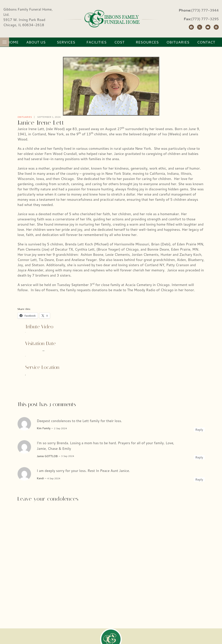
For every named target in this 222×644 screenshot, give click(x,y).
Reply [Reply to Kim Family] (199, 430)
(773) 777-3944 (205, 10)
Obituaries (25, 117)
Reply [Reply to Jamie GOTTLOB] (199, 457)
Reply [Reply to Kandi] (199, 479)
